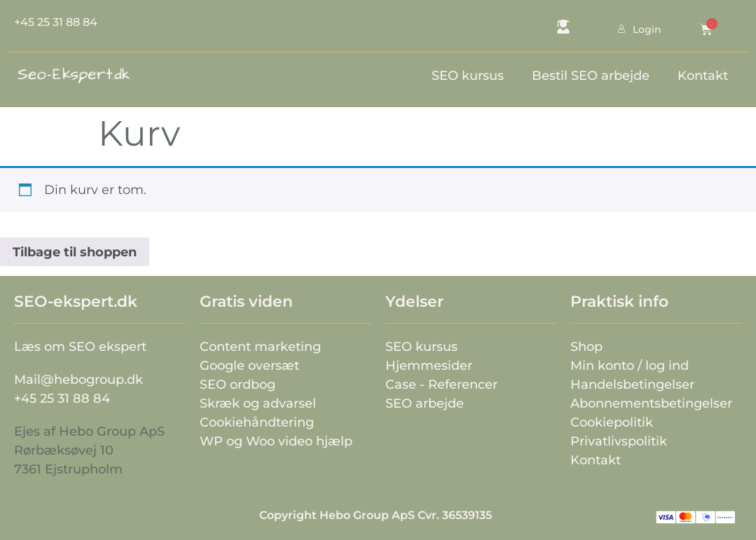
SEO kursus (468, 76)
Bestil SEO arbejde (591, 76)
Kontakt (703, 76)
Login (622, 29)
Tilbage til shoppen (75, 252)
